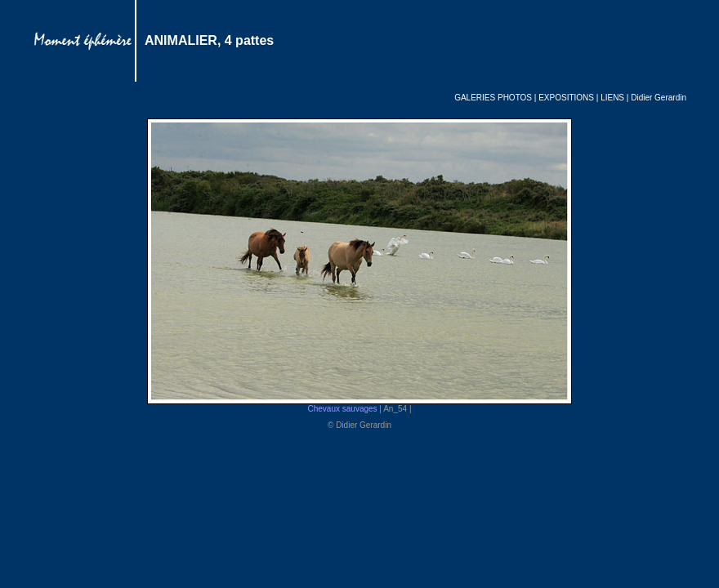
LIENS (612, 98)
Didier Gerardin (659, 98)
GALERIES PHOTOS (493, 98)
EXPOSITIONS (566, 98)
